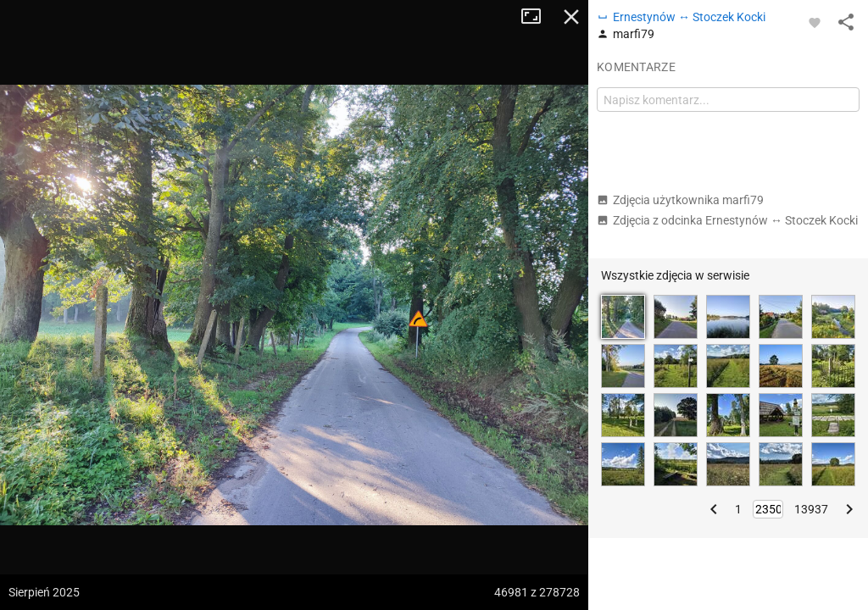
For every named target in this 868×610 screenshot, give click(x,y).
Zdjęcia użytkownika (680, 200)
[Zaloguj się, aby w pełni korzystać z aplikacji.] (815, 22)
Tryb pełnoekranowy (537, 17)
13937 (811, 509)
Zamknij (571, 17)
